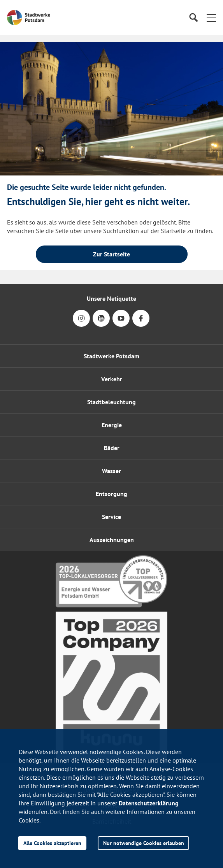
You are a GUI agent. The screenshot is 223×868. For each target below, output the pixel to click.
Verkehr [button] (112, 379)
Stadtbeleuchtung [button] (111, 402)
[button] (211, 18)
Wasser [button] (111, 471)
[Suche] (193, 18)
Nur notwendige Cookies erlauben (144, 843)
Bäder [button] (112, 448)
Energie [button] (112, 425)
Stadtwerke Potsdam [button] (111, 356)
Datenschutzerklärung (149, 803)
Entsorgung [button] (111, 494)
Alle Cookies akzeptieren (52, 843)
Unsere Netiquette (111, 298)
